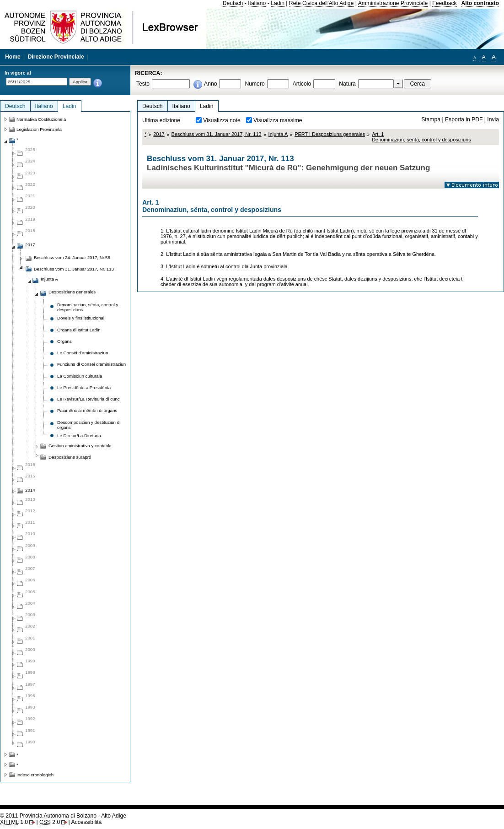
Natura (347, 84)
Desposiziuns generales (72, 292)
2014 (30, 490)
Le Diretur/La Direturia (79, 436)
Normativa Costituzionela (41, 119)
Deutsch (233, 3)
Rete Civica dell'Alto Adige (322, 3)
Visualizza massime (278, 120)
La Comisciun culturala (80, 376)
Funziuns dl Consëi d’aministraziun (91, 364)
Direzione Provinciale (56, 57)
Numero (255, 84)
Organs (64, 341)
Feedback (444, 3)
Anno (210, 84)
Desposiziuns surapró (70, 457)
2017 (159, 134)
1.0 (14, 822)
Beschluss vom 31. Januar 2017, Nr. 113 (217, 134)
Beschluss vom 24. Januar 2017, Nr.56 (72, 257)
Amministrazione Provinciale (393, 3)
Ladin (278, 3)
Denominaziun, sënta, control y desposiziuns (88, 307)
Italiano (257, 3)
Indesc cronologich (35, 775)
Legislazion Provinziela (39, 129)
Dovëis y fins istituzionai (81, 318)
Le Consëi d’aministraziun (83, 353)
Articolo (302, 84)
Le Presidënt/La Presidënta (84, 387)
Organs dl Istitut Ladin (79, 330)
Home (13, 57)
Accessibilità (86, 822)
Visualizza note (222, 120)
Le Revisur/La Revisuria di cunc (88, 399)
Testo (143, 84)
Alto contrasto (480, 3)
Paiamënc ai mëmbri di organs (87, 410)
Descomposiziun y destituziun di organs (89, 425)
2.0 (50, 822)
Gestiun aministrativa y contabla (80, 446)
